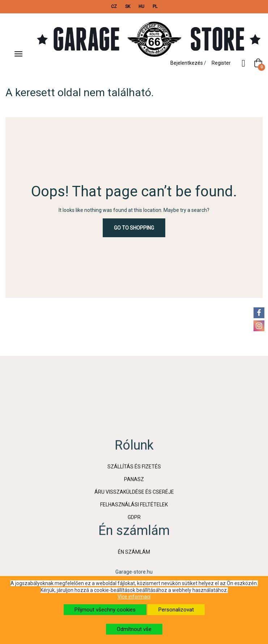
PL (155, 7)
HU (141, 7)
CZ (114, 7)
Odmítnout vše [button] (134, 629)
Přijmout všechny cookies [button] (105, 610)
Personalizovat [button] (176, 610)
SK (128, 7)
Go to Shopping (134, 228)
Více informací (134, 597)
